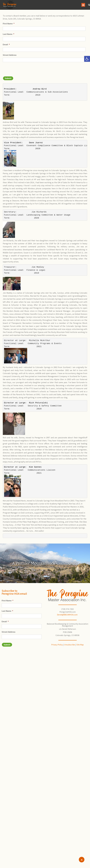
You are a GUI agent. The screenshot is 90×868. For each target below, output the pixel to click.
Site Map (80, 645)
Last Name (8, 34)
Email (6, 44)
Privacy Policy (57, 645)
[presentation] (20, 68)
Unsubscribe (70, 645)
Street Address (10, 55)
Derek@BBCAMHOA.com (67, 615)
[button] (87, 59)
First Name (9, 24)
